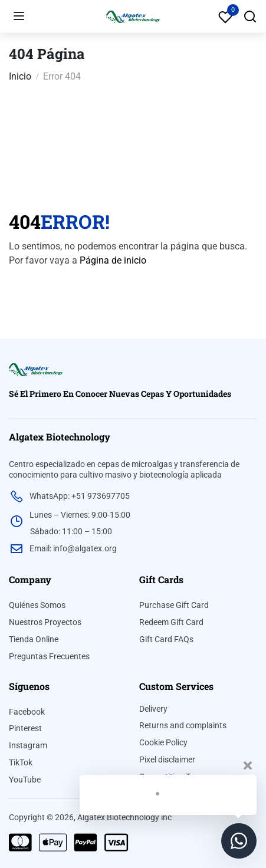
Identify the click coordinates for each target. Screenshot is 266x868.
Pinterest (25, 728)
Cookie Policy (163, 742)
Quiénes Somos (37, 605)
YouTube (25, 780)
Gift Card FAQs (166, 639)
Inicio (20, 76)
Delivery (153, 709)
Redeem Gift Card (171, 622)
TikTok (21, 762)
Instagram (28, 745)
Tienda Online (34, 639)
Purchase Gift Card (174, 605)
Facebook (27, 712)
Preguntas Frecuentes (49, 656)
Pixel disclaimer (167, 759)
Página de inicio (113, 260)
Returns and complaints (183, 725)
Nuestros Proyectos (45, 622)
